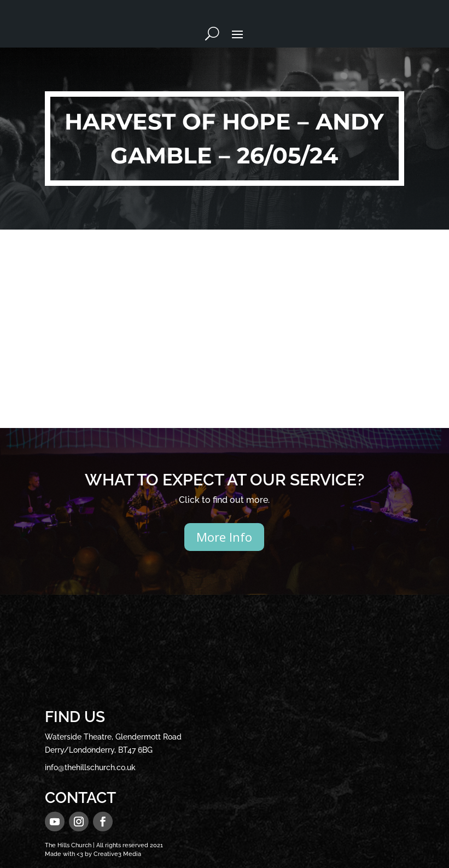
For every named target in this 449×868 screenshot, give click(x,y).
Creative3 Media (117, 854)
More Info (224, 537)
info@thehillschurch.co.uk (90, 767)
